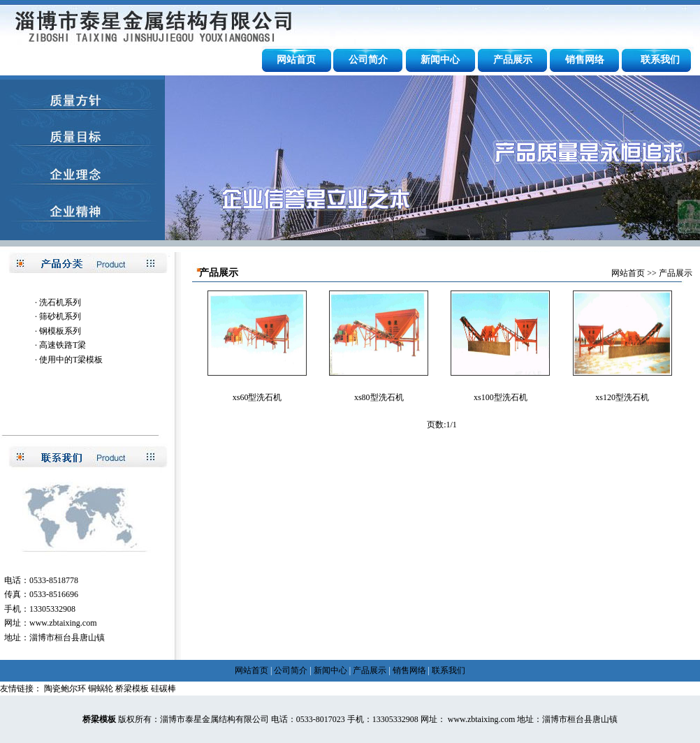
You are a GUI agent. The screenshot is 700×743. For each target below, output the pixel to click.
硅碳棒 (163, 689)
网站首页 (296, 60)
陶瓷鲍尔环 (65, 689)
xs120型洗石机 (622, 397)
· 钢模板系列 (58, 331)
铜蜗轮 (101, 689)
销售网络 (585, 60)
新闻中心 (440, 60)
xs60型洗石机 (257, 397)
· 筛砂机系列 (58, 316)
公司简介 (368, 60)
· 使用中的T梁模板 (69, 360)
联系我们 (660, 60)
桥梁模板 (132, 689)
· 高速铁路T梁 (60, 345)
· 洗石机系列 (58, 302)
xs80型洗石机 (379, 397)
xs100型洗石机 (501, 397)
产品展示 (513, 60)
